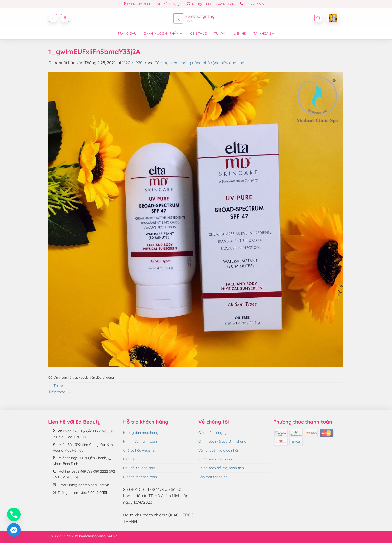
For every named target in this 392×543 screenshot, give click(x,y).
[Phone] (14, 514)
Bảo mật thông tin (213, 477)
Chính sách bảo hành (215, 459)
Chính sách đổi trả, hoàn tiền (221, 468)
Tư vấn (220, 33)
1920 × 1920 (132, 63)
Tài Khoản (264, 33)
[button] (53, 18)
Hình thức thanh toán (140, 441)
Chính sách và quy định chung (222, 441)
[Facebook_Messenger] (14, 530)
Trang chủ (127, 33)
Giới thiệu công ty (213, 433)
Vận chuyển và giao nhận (219, 450)
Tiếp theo (60, 392)
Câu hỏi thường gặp (139, 468)
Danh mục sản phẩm (163, 33)
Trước (56, 386)
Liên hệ (240, 33)
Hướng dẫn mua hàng (141, 433)
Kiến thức (198, 33)
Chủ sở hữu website (139, 450)
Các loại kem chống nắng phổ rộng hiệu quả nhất (200, 63)
